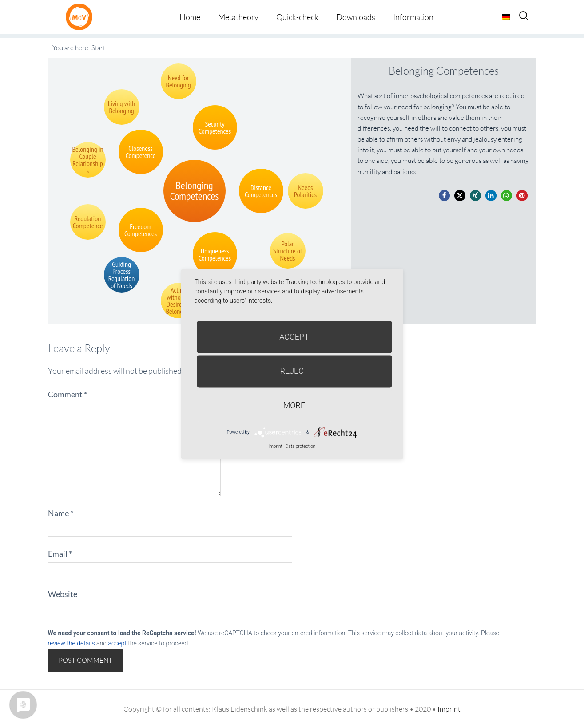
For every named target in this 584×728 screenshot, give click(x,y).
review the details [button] (72, 643)
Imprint (449, 709)
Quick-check (297, 17)
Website (63, 594)
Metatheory (238, 17)
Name (61, 513)
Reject (294, 371)
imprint (276, 446)
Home (190, 17)
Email (60, 554)
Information (413, 17)
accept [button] (117, 643)
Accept (294, 337)
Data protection (300, 446)
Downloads (356, 17)
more (294, 405)
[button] (444, 196)
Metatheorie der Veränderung (81, 17)
